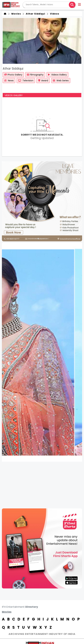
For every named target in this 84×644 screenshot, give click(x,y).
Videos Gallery (57, 75)
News (9, 80)
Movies (16, 14)
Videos (54, 14)
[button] (80, 5)
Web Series (61, 80)
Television (26, 80)
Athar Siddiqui (35, 14)
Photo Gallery (13, 75)
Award (43, 80)
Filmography (35, 75)
